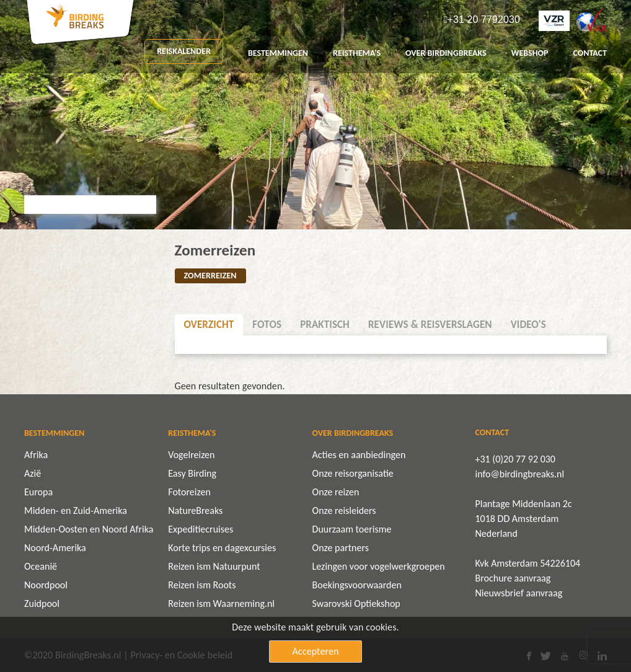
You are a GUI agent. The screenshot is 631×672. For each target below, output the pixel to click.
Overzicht (209, 325)
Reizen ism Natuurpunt (214, 566)
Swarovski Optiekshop (356, 603)
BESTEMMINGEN (278, 53)
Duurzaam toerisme (352, 529)
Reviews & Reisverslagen (430, 325)
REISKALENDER (184, 51)
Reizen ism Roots (202, 585)
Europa (38, 492)
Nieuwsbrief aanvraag (519, 593)
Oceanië (41, 566)
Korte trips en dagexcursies (222, 548)
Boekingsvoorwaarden (357, 585)
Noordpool (46, 585)
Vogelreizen (191, 455)
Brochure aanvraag (513, 578)
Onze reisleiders (344, 511)
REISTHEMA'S (357, 53)
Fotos (267, 325)
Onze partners (341, 548)
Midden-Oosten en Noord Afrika (89, 529)
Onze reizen (336, 492)
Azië (33, 473)
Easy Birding (192, 473)
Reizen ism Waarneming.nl (221, 603)
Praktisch (325, 325)
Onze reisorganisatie (353, 473)
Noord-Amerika (55, 548)
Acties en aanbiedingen (359, 455)
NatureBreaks (195, 511)
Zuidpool (42, 603)
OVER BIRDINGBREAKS (446, 53)
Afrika (36, 455)
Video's (528, 325)
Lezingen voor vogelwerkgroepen (379, 566)
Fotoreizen (189, 492)
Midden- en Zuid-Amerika (76, 511)
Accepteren (316, 651)
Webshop (530, 53)
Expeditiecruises (201, 529)
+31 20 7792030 (483, 20)
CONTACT (590, 53)
